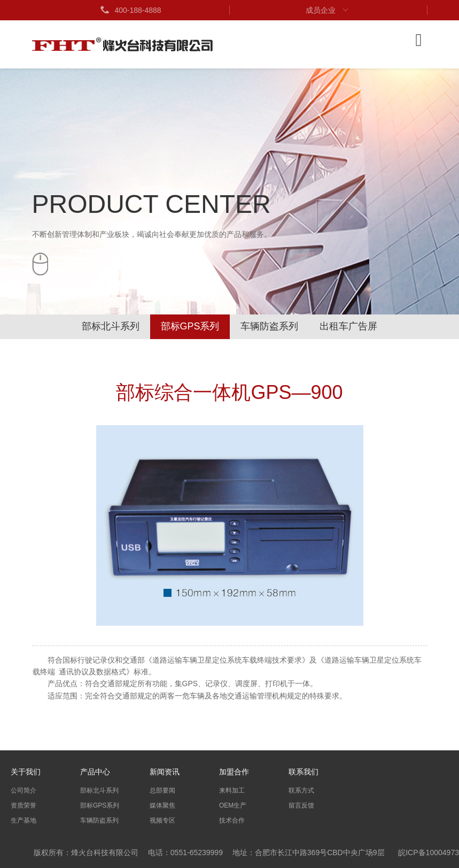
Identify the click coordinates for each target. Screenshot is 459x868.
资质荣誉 (24, 805)
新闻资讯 (165, 772)
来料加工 (232, 790)
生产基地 (24, 820)
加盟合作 (234, 772)
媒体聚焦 (162, 805)
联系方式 (301, 790)
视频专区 (162, 820)
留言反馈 (301, 805)
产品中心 (95, 772)
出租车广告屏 (349, 327)
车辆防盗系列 (270, 327)
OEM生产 (233, 805)
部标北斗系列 (110, 327)
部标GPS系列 (190, 327)
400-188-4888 (130, 10)
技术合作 (232, 820)
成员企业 (328, 10)
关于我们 (26, 772)
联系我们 (304, 772)
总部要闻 (162, 790)
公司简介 (24, 790)
